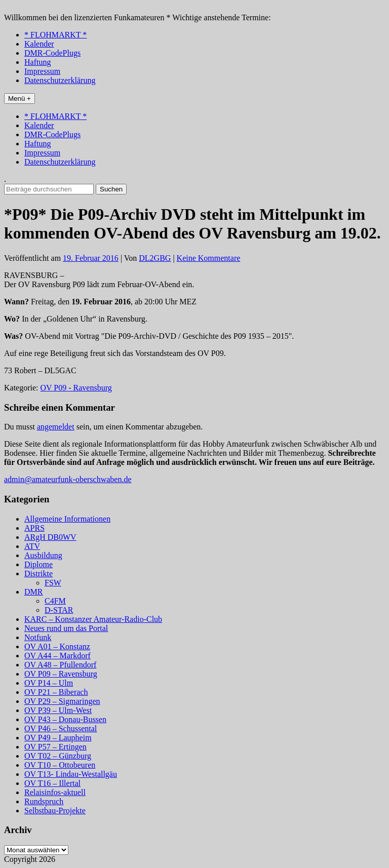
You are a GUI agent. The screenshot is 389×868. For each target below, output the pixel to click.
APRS (34, 528)
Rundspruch (44, 801)
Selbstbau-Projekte (55, 811)
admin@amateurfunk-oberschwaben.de (68, 479)
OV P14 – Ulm (49, 683)
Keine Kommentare (209, 258)
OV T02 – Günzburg (58, 756)
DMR (33, 592)
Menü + (20, 98)
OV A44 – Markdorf (57, 656)
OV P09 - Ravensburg (76, 388)
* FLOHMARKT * (55, 35)
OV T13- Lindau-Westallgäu (71, 774)
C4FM (55, 601)
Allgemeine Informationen (67, 519)
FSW (53, 583)
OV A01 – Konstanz (57, 646)
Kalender (39, 44)
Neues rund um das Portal (66, 628)
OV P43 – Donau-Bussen (65, 719)
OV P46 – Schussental (61, 728)
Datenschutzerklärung (60, 80)
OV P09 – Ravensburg (61, 674)
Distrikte (38, 574)
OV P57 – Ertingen (55, 747)
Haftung (37, 62)
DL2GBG (155, 258)
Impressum (42, 71)
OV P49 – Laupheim (58, 738)
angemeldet (56, 427)
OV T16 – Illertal (52, 783)
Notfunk (38, 637)
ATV (32, 546)
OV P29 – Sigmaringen (62, 701)
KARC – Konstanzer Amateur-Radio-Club (93, 619)
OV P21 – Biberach (56, 692)
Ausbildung (43, 555)
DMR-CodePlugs (52, 53)
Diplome (38, 564)
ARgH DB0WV (50, 537)
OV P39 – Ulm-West (58, 710)
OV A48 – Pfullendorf (60, 665)
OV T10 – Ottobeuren (60, 765)
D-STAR (59, 610)
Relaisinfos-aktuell (55, 792)
